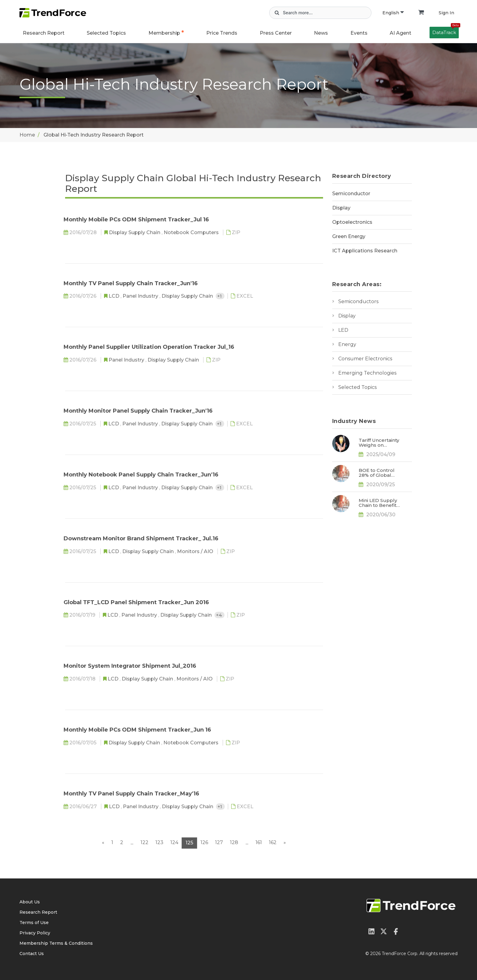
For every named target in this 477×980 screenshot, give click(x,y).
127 (219, 842)
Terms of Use (34, 923)
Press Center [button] (276, 33)
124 (174, 842)
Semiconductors (358, 301)
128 (234, 842)
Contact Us (32, 954)
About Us (30, 902)
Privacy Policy (35, 933)
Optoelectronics (352, 222)
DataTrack (446, 31)
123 (159, 842)
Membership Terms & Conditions (56, 943)
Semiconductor (351, 194)
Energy (347, 344)
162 (273, 842)
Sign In (446, 13)
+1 (220, 296)
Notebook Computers (192, 232)
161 (259, 842)
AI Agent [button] (400, 33)
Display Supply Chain (135, 232)
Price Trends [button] (222, 33)
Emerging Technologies (367, 373)
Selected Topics (357, 387)
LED (343, 330)
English (393, 13)
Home (27, 135)
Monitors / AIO (196, 551)
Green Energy (349, 236)
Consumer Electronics (365, 359)
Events (359, 33)
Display (341, 208)
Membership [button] (164, 33)
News (321, 33)
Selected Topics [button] (106, 33)
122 (144, 842)
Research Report (44, 33)
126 (204, 842)
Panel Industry (141, 296)
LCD (115, 296)
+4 (219, 615)
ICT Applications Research (365, 251)
